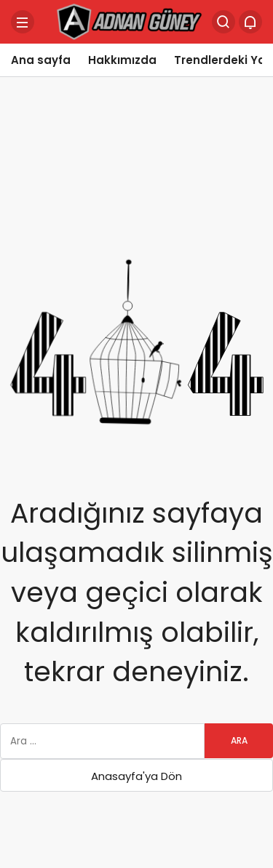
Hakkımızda (122, 60)
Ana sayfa (41, 60)
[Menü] (23, 22)
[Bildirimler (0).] (250, 22)
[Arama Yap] (223, 22)
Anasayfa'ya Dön (136, 776)
